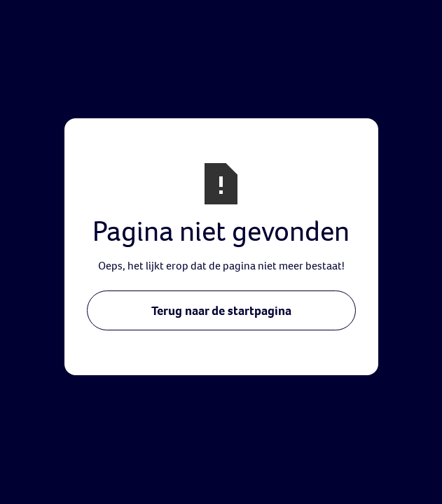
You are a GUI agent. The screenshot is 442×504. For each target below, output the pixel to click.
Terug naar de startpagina (221, 310)
